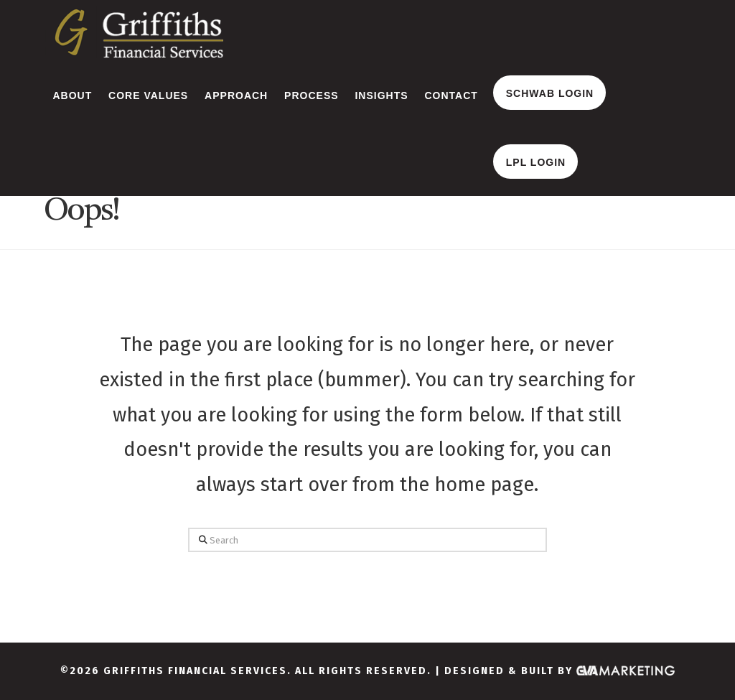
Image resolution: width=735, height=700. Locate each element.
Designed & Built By (560, 671)
